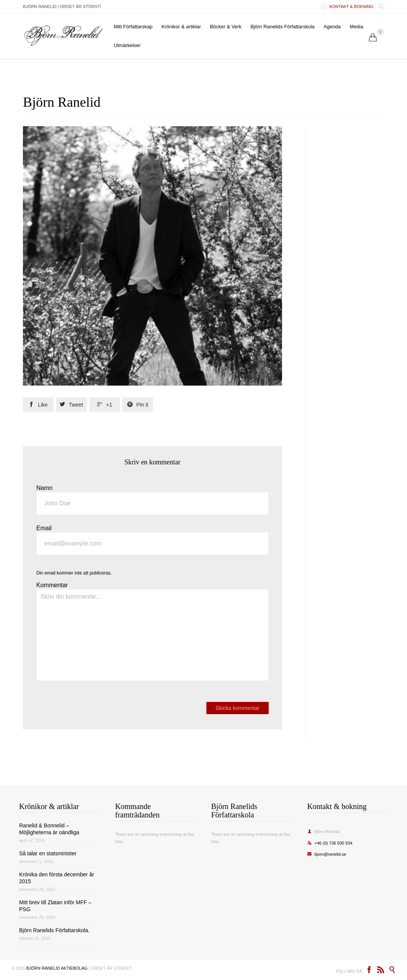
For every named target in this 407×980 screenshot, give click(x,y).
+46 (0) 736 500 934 (330, 843)
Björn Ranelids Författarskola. (54, 930)
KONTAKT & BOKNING (348, 7)
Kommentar (52, 585)
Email (44, 528)
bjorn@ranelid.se (327, 854)
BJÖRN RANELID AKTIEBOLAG (57, 968)
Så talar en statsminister (48, 853)
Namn (45, 488)
